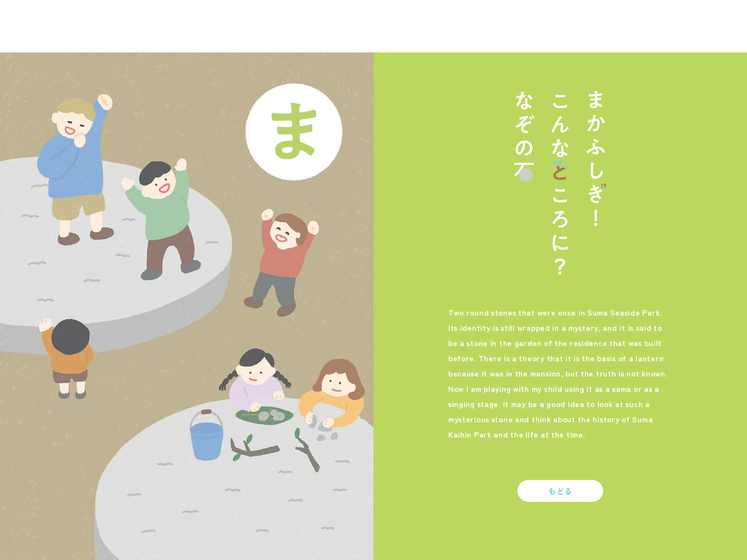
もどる (560, 491)
